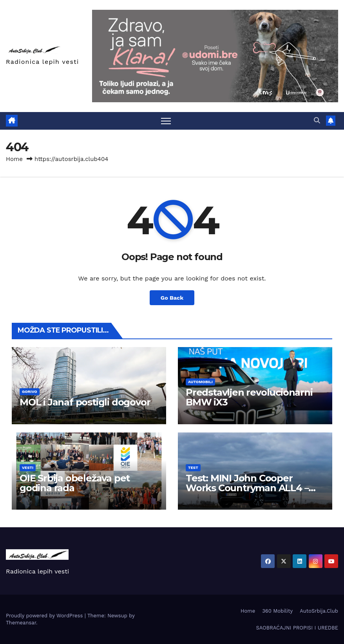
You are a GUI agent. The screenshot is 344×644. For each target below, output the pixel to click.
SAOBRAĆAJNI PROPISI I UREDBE (297, 628)
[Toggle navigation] (166, 121)
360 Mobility (277, 611)
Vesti (28, 468)
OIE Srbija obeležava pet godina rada (75, 483)
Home (14, 159)
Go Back (172, 298)
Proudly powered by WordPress (45, 616)
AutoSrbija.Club (319, 611)
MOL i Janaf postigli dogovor (85, 402)
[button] (317, 120)
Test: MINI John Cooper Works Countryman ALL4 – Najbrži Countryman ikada (247, 488)
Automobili (200, 382)
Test (193, 468)
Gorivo (30, 392)
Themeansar (21, 623)
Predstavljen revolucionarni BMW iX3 (249, 397)
